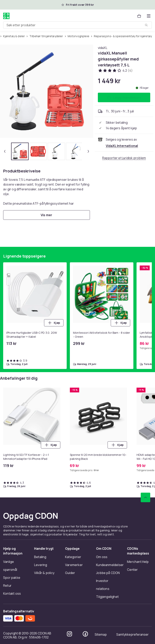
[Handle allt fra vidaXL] (103, 48)
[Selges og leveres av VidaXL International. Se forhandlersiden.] (122, 146)
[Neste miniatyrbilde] (88, 151)
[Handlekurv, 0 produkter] (139, 16)
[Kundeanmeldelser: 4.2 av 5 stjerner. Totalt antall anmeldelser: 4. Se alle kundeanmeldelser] (115, 70)
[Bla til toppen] (145, 497)
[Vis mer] (47, 215)
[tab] (20, 151)
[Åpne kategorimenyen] (149, 16)
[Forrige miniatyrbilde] (5, 151)
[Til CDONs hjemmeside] (6, 16)
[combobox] (77, 25)
